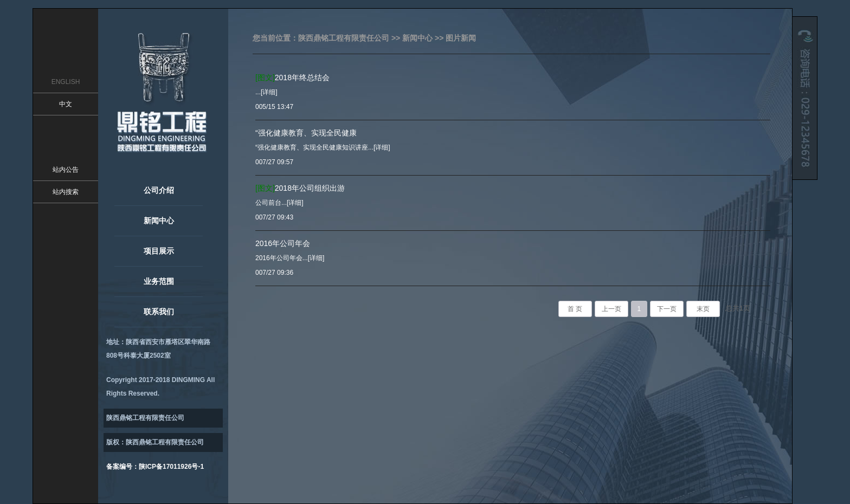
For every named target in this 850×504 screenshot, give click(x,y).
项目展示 (159, 251)
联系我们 (159, 312)
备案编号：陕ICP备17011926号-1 (155, 467)
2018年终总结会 (292, 77)
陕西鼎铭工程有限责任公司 (344, 38)
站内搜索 (66, 192)
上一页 (611, 309)
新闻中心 (159, 221)
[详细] (269, 92)
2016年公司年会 (283, 243)
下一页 (667, 309)
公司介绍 (159, 190)
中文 (66, 104)
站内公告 (66, 170)
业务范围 (159, 281)
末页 (703, 309)
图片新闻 (461, 38)
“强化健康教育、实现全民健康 (306, 133)
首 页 (575, 309)
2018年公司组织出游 (300, 188)
